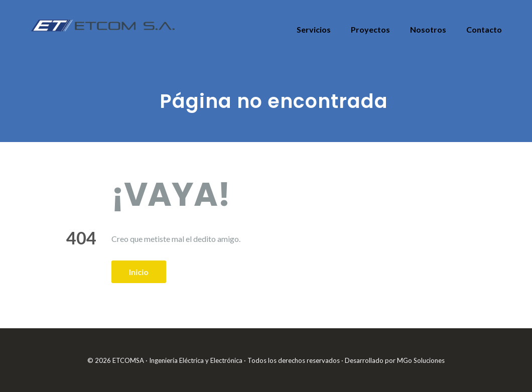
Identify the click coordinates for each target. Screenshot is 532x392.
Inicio (139, 272)
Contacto (484, 29)
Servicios (314, 29)
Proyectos (370, 29)
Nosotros (428, 29)
